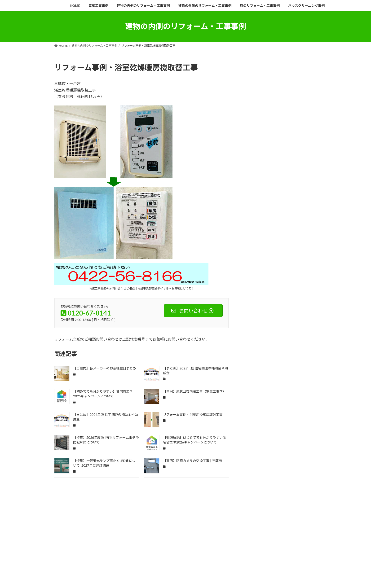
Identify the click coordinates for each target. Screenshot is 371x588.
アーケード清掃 (279, 231)
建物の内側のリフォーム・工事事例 (126, 547)
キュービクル (256, 286)
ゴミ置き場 (254, 306)
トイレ (267, 354)
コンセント (274, 300)
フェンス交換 (282, 389)
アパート (300, 224)
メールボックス (257, 416)
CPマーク (283, 190)
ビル (302, 382)
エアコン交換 (256, 245)
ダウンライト (256, 348)
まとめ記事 (254, 224)
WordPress (143, 566)
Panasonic (267, 210)
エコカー (253, 252)
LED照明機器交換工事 (297, 204)
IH (273, 197)
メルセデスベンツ (282, 409)
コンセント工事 (296, 300)
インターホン (302, 231)
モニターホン (280, 416)
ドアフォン (284, 354)
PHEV (284, 210)
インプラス (254, 238)
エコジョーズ (273, 252)
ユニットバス (302, 416)
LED (295, 197)
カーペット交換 (274, 272)
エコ (295, 245)
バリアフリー (256, 368)
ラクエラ (253, 423)
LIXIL (251, 210)
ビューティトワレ (282, 382)
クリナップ (276, 286)
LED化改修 (254, 204)
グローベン (254, 300)
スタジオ (307, 320)
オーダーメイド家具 (259, 265)
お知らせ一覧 (267, 82)
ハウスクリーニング (301, 361)
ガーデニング (256, 279)
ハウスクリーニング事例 (272, 547)
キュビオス (294, 279)
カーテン (253, 272)
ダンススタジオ (279, 348)
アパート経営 (256, 231)
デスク (252, 354)
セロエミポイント (258, 334)
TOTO (252, 217)
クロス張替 (254, 293)
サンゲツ (273, 306)
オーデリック (285, 265)
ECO (299, 190)
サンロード (291, 306)
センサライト (282, 334)
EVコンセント (256, 197)
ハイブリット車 (274, 361)
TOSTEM (300, 210)
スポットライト (257, 327)
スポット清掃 (280, 327)
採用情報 (257, 166)
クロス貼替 (274, 293)
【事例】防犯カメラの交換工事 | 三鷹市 (192, 461)
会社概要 (257, 146)
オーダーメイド (294, 258)
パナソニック (287, 375)
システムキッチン (285, 313)
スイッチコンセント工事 (281, 320)
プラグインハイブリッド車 (263, 402)
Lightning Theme (167, 566)
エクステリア (278, 245)
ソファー (278, 341)
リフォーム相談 (269, 134)
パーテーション (257, 382)
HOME (255, 74)
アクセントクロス (278, 224)
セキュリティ (302, 327)
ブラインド (279, 396)
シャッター (254, 320)
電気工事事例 (85, 547)
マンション (305, 402)
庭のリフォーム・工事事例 (230, 547)
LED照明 (273, 204)
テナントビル (302, 348)
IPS (283, 197)
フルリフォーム (257, 396)
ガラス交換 (296, 272)
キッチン (275, 279)
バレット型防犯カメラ (260, 375)
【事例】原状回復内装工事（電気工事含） (194, 391)
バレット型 (276, 368)
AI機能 (267, 190)
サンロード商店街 (258, 313)
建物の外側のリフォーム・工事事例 (181, 547)
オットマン (254, 258)
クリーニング (297, 286)
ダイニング (296, 341)
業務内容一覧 (261, 103)
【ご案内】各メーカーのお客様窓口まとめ (105, 368)
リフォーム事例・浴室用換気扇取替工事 (193, 415)
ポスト (288, 402)
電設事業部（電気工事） (276, 111)
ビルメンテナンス (258, 389)
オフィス (273, 258)
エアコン (295, 238)
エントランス (295, 252)
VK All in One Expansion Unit (199, 566)
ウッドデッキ (275, 238)
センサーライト (257, 341)
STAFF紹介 (265, 154)
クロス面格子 (295, 293)
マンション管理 (257, 409)
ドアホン (303, 354)
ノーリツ (253, 361)
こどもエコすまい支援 (275, 217)
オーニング (305, 265)
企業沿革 (257, 94)
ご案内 (298, 217)
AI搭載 (252, 190)
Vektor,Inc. (228, 566)
